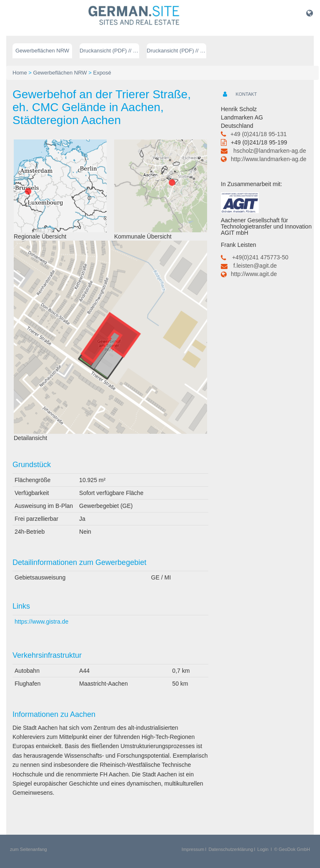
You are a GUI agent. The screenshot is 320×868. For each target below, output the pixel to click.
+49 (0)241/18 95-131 (259, 134)
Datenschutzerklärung (231, 849)
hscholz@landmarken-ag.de (270, 151)
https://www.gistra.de (41, 622)
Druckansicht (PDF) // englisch (176, 51)
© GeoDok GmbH (292, 849)
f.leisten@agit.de (255, 266)
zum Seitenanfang (29, 849)
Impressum (193, 849)
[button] (310, 13)
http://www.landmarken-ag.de (269, 159)
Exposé (102, 73)
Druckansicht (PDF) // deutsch (109, 51)
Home (20, 73)
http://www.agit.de (254, 274)
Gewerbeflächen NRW (42, 51)
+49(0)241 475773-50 (260, 257)
